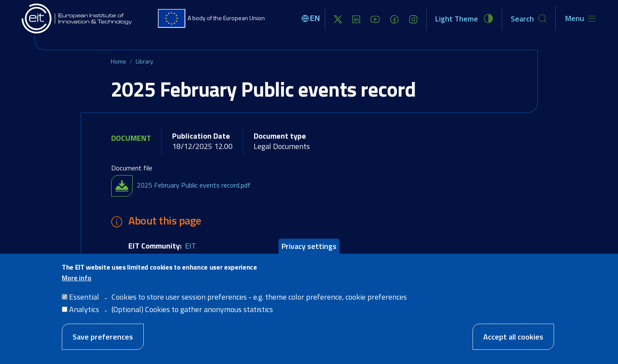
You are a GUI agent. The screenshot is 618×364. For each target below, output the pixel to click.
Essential (84, 297)
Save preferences (103, 337)
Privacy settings (309, 246)
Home (118, 61)
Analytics (84, 309)
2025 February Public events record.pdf (194, 185)
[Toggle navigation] (580, 18)
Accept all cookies (513, 337)
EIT (191, 246)
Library (144, 61)
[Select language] (312, 18)
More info (77, 278)
